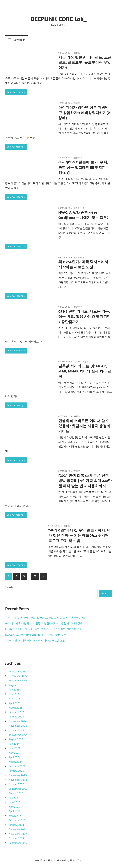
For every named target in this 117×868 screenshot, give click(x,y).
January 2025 (16, 717)
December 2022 (18, 829)
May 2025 (15, 699)
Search (9, 587)
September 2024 (18, 735)
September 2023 (18, 789)
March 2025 (16, 708)
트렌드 (77, 53)
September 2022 (18, 843)
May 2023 (15, 807)
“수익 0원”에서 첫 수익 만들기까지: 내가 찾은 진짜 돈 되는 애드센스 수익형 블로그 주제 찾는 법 (79, 535)
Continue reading (15, 92)
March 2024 (16, 762)
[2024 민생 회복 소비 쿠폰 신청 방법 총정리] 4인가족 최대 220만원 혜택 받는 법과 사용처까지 (85, 481)
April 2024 (15, 757)
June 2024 (15, 748)
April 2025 (15, 703)
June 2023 (15, 802)
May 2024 (15, 753)
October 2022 (17, 838)
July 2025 (14, 690)
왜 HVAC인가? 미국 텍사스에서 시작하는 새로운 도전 (35, 640)
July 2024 (14, 744)
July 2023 (14, 798)
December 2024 (18, 721)
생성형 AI (78, 158)
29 (35, 576)
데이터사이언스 (81, 361)
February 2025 (17, 712)
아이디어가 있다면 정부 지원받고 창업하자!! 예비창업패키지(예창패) (85, 113)
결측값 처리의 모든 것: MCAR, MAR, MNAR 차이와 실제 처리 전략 (85, 371)
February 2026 (17, 672)
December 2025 (18, 676)
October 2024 (17, 730)
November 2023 (18, 780)
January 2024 (16, 771)
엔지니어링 (79, 208)
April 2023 (15, 811)
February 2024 (17, 766)
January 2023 (16, 825)
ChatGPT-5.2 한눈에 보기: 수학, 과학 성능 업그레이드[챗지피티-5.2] (83, 167)
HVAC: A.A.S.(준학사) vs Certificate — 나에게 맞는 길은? (36, 635)
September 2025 (18, 680)
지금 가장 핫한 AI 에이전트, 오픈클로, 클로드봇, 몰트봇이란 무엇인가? (85, 62)
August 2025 (16, 685)
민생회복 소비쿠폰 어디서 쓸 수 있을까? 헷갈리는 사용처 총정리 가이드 (84, 426)
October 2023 (17, 784)
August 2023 (16, 793)
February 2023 (17, 820)
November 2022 (18, 834)
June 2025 (15, 694)
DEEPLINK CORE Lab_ (58, 19)
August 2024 (16, 739)
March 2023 (16, 816)
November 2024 (18, 726)
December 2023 (18, 775)
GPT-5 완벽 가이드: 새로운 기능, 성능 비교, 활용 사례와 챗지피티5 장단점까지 (84, 317)
